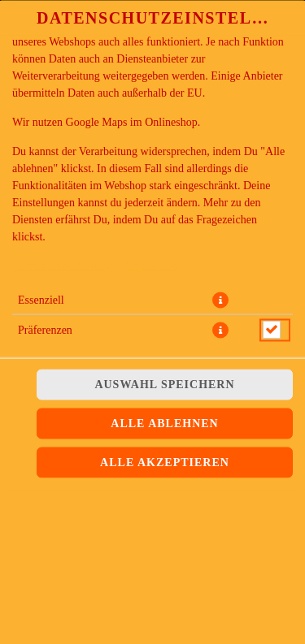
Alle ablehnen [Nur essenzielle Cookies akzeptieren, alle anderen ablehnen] (164, 424)
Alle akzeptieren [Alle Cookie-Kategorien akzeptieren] (165, 462)
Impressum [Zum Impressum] (151, 265)
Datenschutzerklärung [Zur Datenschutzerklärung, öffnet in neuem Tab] (62, 265)
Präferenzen (45, 329)
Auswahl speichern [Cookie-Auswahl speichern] (164, 385)
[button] (220, 300)
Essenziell (41, 299)
